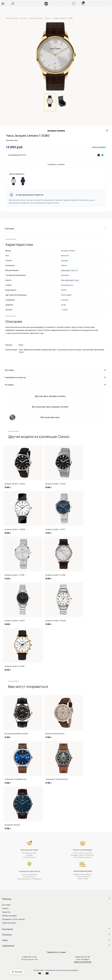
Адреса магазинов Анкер (83, 962)
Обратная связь (9, 923)
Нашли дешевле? (99, 147)
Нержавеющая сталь (70, 280)
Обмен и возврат (10, 916)
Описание (56, 228)
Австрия (64, 260)
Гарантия (6, 912)
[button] (3, 4)
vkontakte (41, 973)
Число (21, 345)
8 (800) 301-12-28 (29, 957)
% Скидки (56, 385)
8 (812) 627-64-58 (83, 957)
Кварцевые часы (68, 270)
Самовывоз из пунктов (56, 377)
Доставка (56, 370)
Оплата (5, 908)
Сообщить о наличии (56, 164)
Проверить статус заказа (13, 919)
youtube (48, 973)
